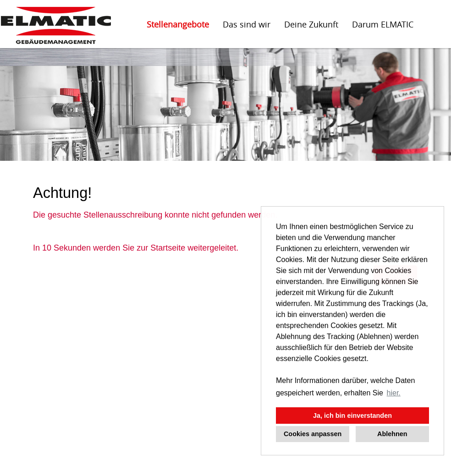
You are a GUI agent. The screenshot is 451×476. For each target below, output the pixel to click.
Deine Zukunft (311, 24)
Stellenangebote (178, 24)
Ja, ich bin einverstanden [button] (352, 416)
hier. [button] (394, 393)
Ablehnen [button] (392, 434)
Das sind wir (247, 24)
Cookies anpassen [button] (313, 434)
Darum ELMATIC (383, 24)
